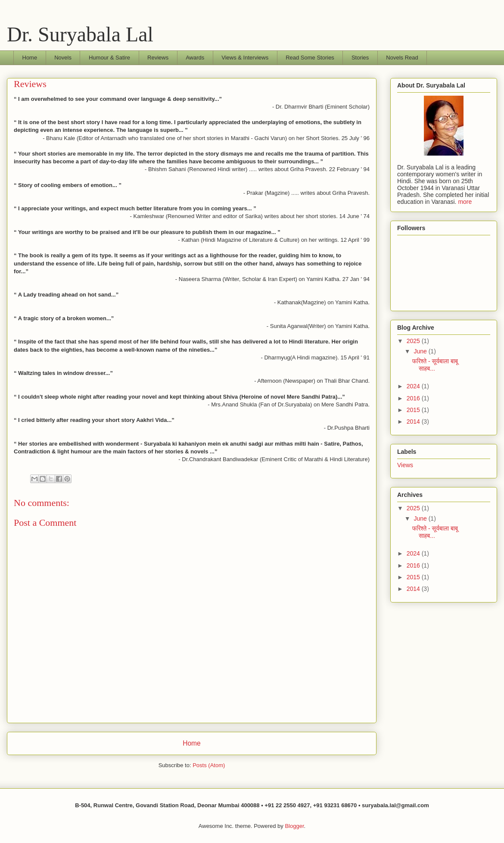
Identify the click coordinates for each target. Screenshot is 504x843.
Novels (63, 58)
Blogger (294, 826)
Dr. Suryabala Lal (80, 34)
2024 (414, 386)
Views (405, 465)
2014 (414, 421)
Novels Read (402, 58)
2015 (414, 410)
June (421, 351)
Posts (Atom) (209, 765)
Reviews (158, 58)
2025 (414, 341)
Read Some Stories (310, 58)
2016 (414, 398)
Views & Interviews (245, 58)
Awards (195, 58)
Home (30, 58)
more (465, 202)
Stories (360, 58)
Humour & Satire (109, 58)
